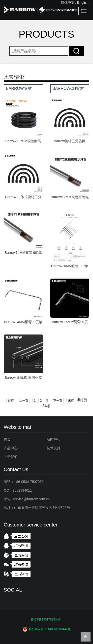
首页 (11, 401)
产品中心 (11, 448)
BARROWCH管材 (68, 88)
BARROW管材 (19, 88)
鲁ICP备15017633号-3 (46, 620)
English (83, 2)
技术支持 (54, 448)
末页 (71, 401)
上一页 (24, 401)
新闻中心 (54, 439)
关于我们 (11, 457)
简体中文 (68, 2)
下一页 (58, 401)
